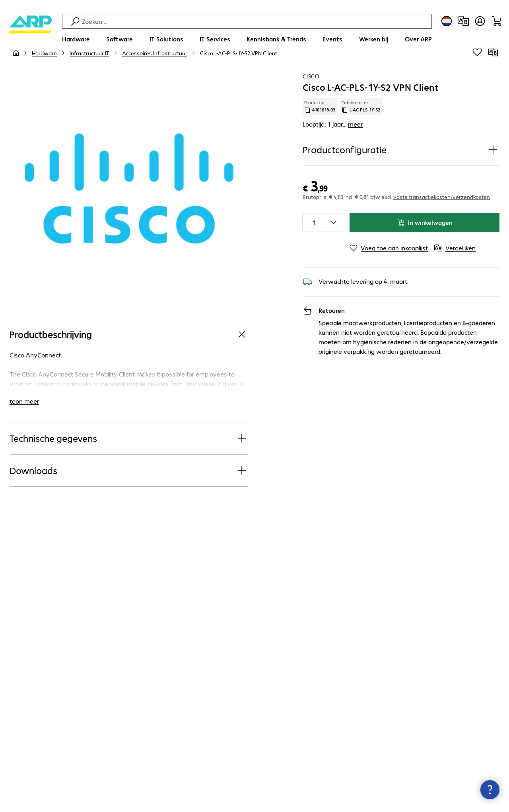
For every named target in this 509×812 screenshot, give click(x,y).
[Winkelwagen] (497, 21)
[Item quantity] (313, 242)
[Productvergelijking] (463, 21)
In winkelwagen (425, 241)
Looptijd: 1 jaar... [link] (333, 143)
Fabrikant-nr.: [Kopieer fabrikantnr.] (361, 125)
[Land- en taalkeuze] (447, 21)
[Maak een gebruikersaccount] (480, 21)
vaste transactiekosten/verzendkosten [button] (442, 216)
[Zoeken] (256, 21)
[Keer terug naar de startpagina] (30, 32)
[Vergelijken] (493, 71)
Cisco (311, 95)
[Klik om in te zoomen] (129, 208)
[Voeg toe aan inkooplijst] (477, 71)
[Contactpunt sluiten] (490, 790)
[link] (239, 72)
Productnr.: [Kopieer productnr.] (320, 125)
